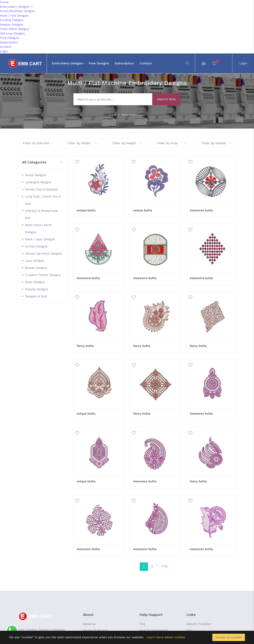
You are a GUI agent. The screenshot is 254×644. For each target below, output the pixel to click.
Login (4, 51)
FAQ (142, 624)
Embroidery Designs (17, 7)
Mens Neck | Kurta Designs (38, 229)
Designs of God (36, 296)
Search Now (166, 99)
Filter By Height (127, 143)
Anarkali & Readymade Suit (41, 214)
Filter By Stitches (38, 143)
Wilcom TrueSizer (199, 624)
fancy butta (85, 346)
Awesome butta (201, 210)
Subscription (9, 42)
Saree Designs (35, 175)
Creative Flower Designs (43, 275)
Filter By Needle (216, 143)
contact (5, 47)
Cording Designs (12, 20)
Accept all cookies (229, 637)
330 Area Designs (13, 33)
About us (89, 624)
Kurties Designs (36, 246)
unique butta (86, 210)
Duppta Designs (37, 289)
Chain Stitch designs (14, 29)
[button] (42, 162)
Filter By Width (82, 143)
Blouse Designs (36, 268)
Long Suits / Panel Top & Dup (43, 200)
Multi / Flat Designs (14, 16)
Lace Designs (35, 261)
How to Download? (154, 630)
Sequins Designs (12, 25)
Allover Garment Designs (43, 254)
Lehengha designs (38, 182)
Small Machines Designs (17, 11)
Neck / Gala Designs (40, 239)
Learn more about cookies (166, 637)
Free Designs (9, 38)
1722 (165, 566)
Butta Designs (35, 282)
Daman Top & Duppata (41, 189)
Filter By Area (172, 143)
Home (4, 2)
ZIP (189, 630)
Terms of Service (95, 630)
